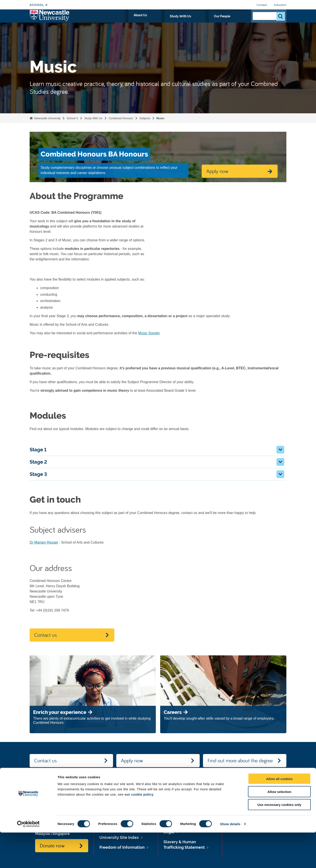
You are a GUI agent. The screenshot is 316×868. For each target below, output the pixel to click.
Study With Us (206, 21)
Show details (230, 859)
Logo (50, 20)
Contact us (46, 635)
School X (39, 5)
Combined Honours (121, 118)
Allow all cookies (279, 814)
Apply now (132, 760)
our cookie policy (139, 830)
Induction (280, 5)
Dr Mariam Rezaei (44, 542)
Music (161, 118)
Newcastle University (47, 118)
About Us (179, 21)
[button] (280, 450)
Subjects (145, 118)
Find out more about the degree (240, 760)
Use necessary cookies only (279, 840)
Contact (262, 5)
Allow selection (279, 827)
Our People (235, 21)
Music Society (149, 333)
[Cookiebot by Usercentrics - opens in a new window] (28, 859)
